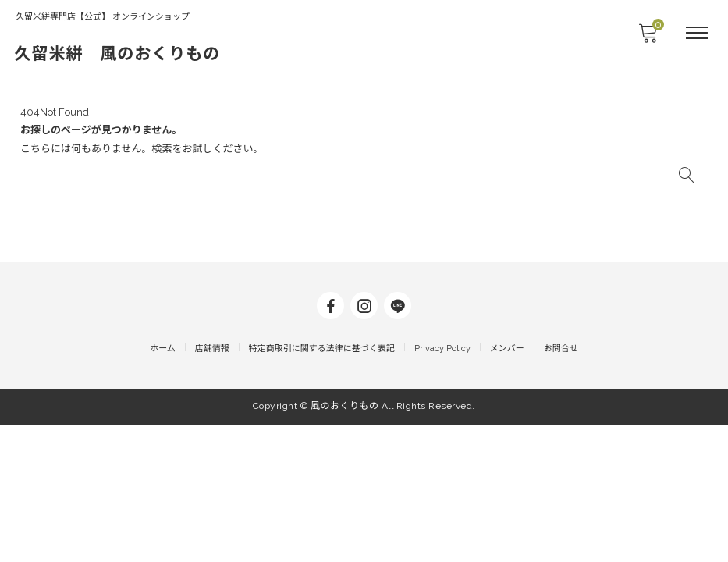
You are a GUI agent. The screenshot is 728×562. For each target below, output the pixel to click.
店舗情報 (212, 488)
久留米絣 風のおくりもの (141, 53)
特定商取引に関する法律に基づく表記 (322, 488)
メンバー (507, 488)
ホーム (163, 488)
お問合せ (561, 488)
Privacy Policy (442, 488)
